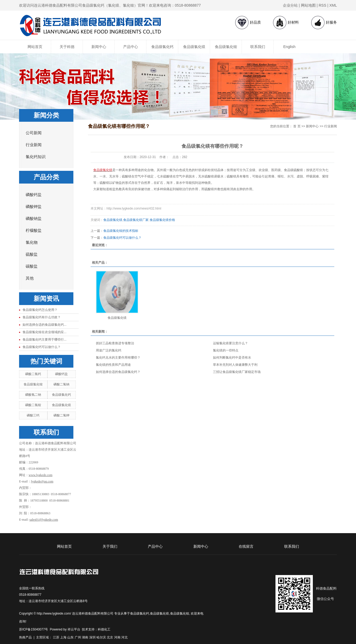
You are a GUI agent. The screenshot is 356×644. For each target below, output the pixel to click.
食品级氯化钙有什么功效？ (42, 317)
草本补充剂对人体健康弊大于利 (235, 365)
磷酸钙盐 (34, 195)
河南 (117, 637)
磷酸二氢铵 (33, 405)
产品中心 (131, 47)
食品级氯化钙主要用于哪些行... (44, 340)
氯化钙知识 (36, 157)
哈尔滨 (101, 637)
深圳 (92, 637)
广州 (78, 637)
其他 (30, 278)
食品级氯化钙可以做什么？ (42, 347)
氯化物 (32, 242)
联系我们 (258, 47)
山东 (70, 637)
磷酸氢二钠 (33, 395)
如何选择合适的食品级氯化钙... (44, 325)
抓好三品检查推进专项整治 (115, 343)
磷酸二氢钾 (61, 415)
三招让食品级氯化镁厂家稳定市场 (237, 372)
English (290, 47)
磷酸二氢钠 (61, 384)
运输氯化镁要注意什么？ (230, 343)
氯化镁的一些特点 (226, 350)
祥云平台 (74, 629)
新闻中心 (99, 47)
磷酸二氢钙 (33, 374)
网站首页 (35, 47)
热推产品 (25, 637)
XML (333, 5)
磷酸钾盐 (34, 207)
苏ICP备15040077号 (34, 629)
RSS (322, 5)
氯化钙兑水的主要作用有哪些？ (118, 358)
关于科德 (67, 47)
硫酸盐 (32, 254)
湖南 (85, 637)
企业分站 (290, 5)
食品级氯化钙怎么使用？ (40, 310)
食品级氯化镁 (194, 47)
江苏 (56, 637)
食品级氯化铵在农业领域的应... (44, 332)
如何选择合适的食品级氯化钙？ (118, 372)
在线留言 (246, 546)
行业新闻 (34, 145)
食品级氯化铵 (226, 47)
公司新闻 (34, 133)
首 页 (297, 126)
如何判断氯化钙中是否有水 (232, 358)
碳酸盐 (32, 266)
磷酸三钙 (33, 415)
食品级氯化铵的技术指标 (121, 231)
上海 (63, 637)
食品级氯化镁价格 (162, 220)
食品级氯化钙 (162, 47)
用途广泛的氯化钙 (109, 350)
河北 (124, 637)
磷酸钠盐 (34, 219)
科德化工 (104, 629)
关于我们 (110, 546)
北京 (110, 637)
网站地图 (308, 5)
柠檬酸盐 (34, 230)
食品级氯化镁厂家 (136, 220)
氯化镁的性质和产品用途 (113, 365)
